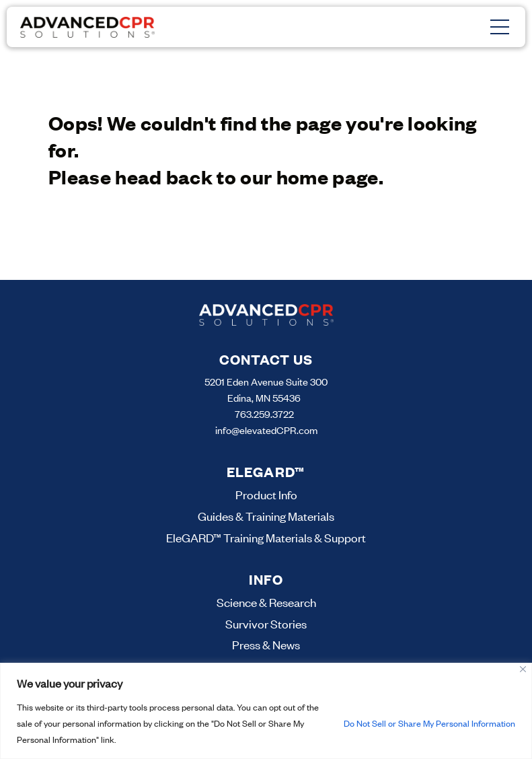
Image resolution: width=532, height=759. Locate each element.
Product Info (266, 495)
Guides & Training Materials (266, 516)
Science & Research (266, 602)
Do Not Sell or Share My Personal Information (429, 723)
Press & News (266, 645)
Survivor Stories (266, 624)
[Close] (523, 669)
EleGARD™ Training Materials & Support (266, 538)
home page (328, 176)
